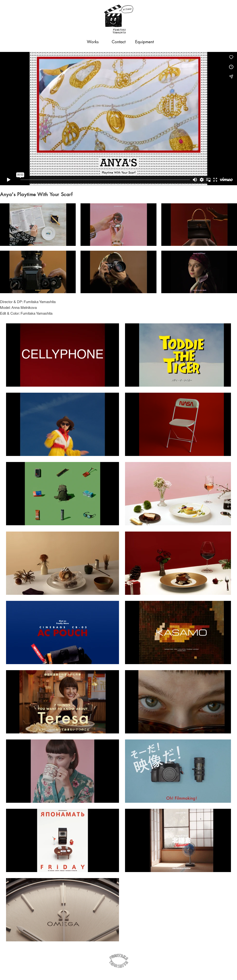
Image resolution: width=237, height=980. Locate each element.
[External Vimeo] (118, 118)
